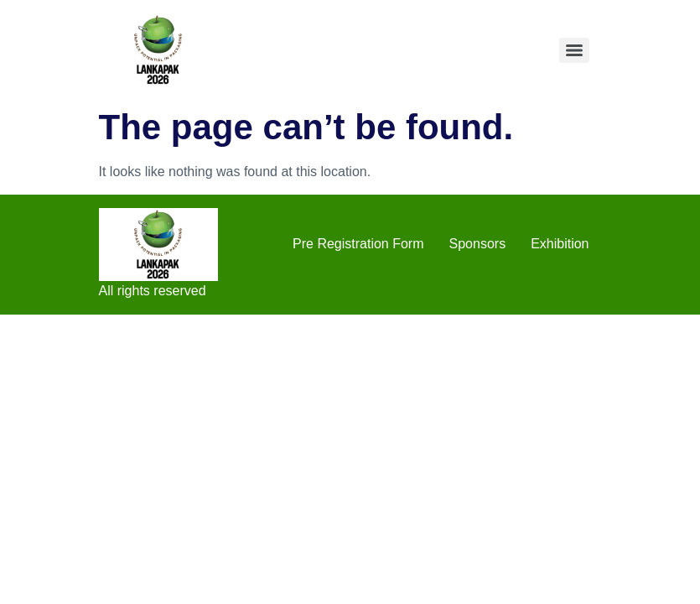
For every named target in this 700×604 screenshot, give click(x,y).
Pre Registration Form (358, 244)
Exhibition (560, 244)
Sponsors (478, 244)
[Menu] (574, 50)
